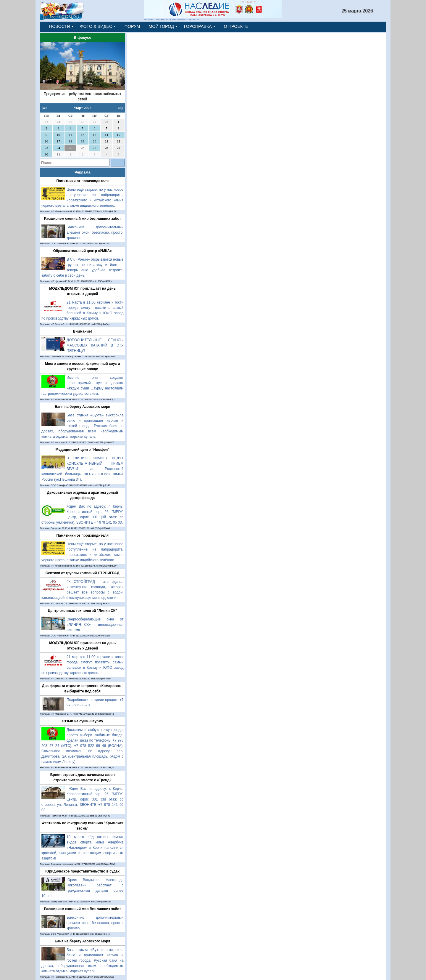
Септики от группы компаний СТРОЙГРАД (83, 573)
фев (45, 108)
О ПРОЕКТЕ (236, 26)
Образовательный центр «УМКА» (83, 251)
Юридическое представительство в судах (82, 871)
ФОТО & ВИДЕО (96, 26)
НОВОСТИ (60, 26)
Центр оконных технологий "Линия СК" (83, 611)
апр (120, 108)
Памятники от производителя (83, 181)
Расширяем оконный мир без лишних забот (83, 219)
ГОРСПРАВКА (198, 26)
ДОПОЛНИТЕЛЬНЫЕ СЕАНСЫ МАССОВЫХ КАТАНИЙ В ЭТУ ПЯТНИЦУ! (95, 345)
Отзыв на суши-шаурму (83, 721)
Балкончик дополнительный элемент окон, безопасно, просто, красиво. (95, 232)
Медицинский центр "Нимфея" (83, 450)
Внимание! (83, 331)
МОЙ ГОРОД (161, 26)
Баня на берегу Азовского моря (83, 407)
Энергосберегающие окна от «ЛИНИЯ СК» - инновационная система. (95, 625)
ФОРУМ (132, 26)
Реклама (83, 172)
